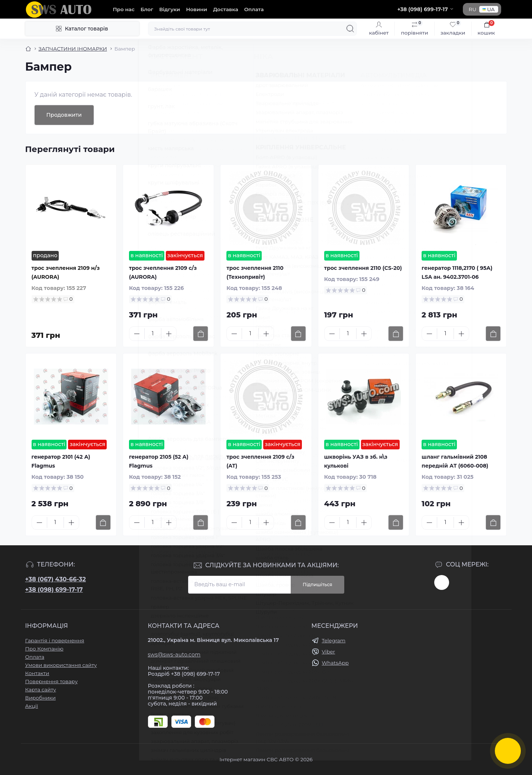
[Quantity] (153, 334)
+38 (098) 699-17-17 (54, 590)
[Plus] (169, 334)
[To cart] (201, 334)
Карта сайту (41, 690)
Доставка (225, 9)
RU (473, 9)
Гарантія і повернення (55, 640)
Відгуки (170, 9)
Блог (147, 9)
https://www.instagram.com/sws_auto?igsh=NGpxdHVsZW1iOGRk (442, 582)
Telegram (334, 640)
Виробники (41, 698)
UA (489, 9)
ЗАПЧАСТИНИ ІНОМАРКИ (73, 49)
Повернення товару (51, 681)
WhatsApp (335, 663)
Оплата (254, 9)
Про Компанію (44, 649)
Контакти (37, 673)
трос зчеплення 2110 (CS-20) (363, 268)
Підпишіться (317, 585)
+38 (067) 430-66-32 (56, 579)
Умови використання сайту (61, 665)
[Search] (350, 29)
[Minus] (137, 334)
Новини (196, 9)
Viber (329, 652)
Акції (32, 706)
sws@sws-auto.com (174, 655)
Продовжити (64, 115)
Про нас (124, 9)
